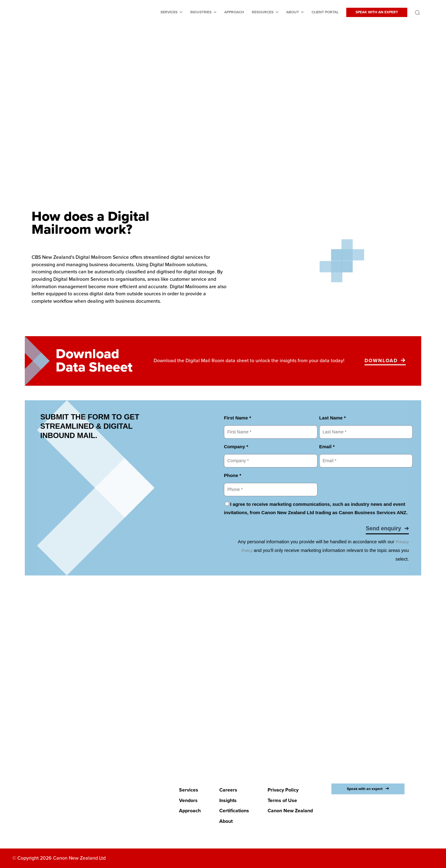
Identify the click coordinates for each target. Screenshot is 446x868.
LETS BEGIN (219, 724)
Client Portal (325, 12)
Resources (263, 12)
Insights (228, 800)
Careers (228, 790)
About (293, 12)
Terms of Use (282, 800)
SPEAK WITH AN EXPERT (377, 12)
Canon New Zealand (290, 811)
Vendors (188, 800)
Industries (201, 12)
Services (169, 12)
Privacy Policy (283, 790)
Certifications (234, 811)
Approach (234, 12)
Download (381, 361)
